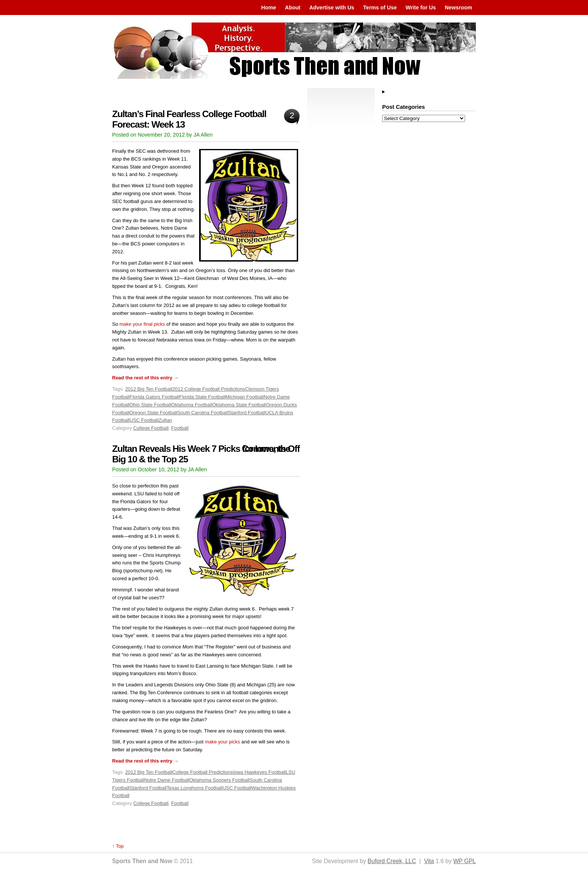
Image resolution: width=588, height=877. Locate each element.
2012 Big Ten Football (149, 389)
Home (268, 8)
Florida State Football (202, 397)
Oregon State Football (153, 413)
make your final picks (142, 324)
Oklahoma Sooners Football (219, 780)
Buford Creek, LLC (392, 861)
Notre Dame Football (167, 780)
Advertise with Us (332, 8)
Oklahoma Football (192, 405)
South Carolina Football (202, 413)
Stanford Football (247, 413)
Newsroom (458, 8)
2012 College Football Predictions (208, 389)
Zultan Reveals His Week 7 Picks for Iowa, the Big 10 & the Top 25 (201, 454)
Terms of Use (380, 8)
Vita (429, 861)
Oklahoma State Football (239, 405)
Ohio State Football (150, 405)
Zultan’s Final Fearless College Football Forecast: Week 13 (189, 119)
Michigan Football (244, 397)
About (293, 8)
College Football (151, 428)
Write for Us (421, 8)
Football (180, 428)
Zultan (165, 420)
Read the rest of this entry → (145, 378)
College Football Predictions (202, 772)
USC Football (144, 420)
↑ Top (118, 846)
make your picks (222, 742)
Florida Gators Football (154, 397)
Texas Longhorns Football (194, 788)
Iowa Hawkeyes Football (259, 772)
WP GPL (465, 861)
